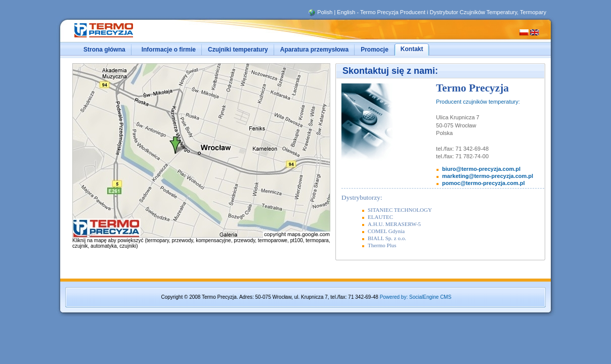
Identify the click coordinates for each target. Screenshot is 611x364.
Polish (325, 12)
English (346, 12)
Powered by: (394, 297)
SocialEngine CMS (430, 297)
